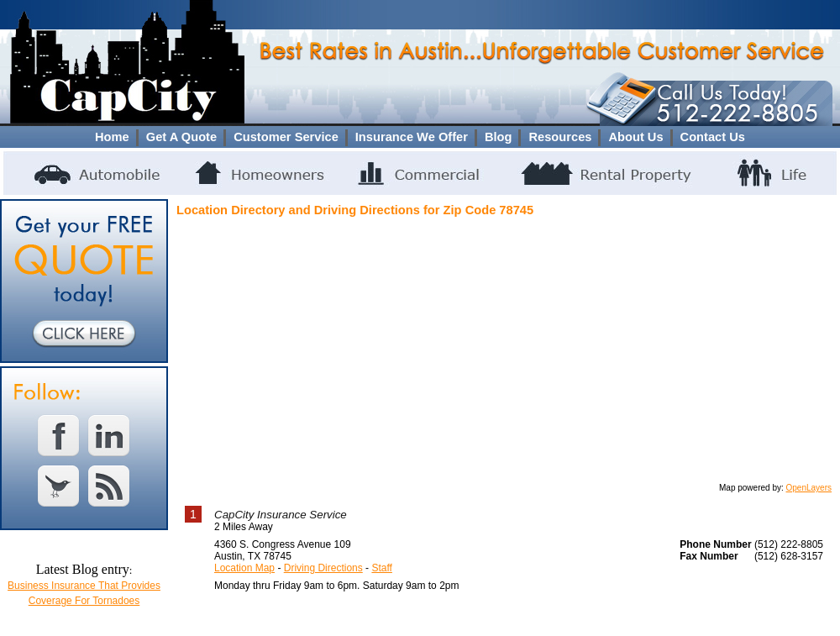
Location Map (244, 568)
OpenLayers (809, 488)
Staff (381, 568)
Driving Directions (323, 568)
